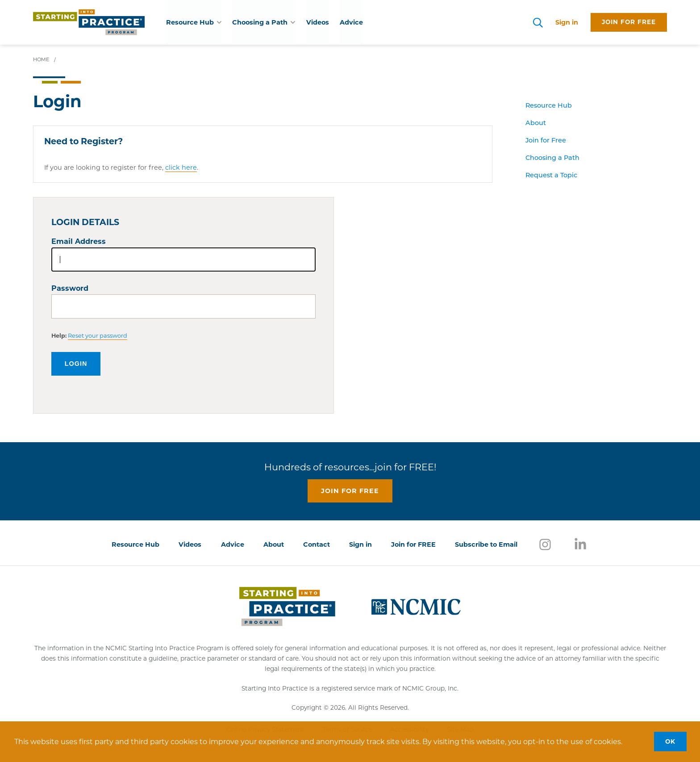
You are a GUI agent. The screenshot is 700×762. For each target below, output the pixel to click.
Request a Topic (551, 176)
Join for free (629, 22)
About (536, 124)
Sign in (567, 22)
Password (70, 288)
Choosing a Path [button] (264, 22)
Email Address (79, 241)
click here (181, 167)
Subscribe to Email (486, 544)
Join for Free (546, 141)
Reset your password (98, 336)
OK (670, 741)
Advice (351, 22)
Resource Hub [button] (194, 22)
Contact (317, 544)
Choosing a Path (552, 158)
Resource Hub (549, 106)
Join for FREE (413, 544)
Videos (317, 22)
